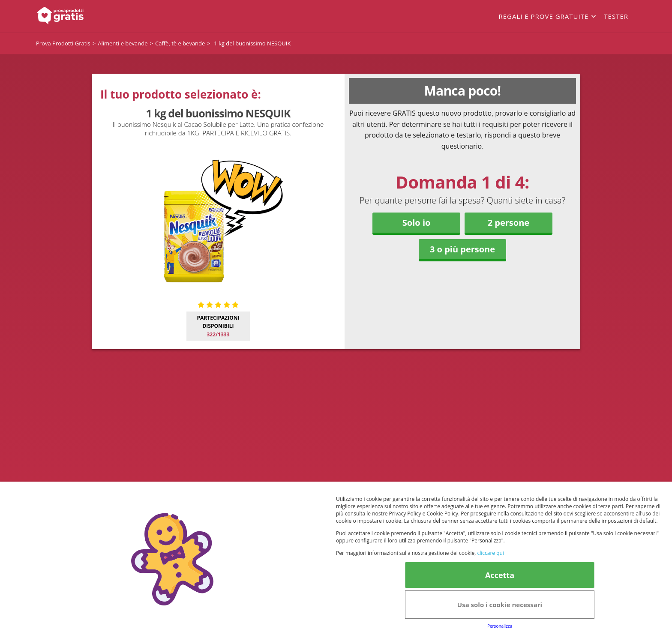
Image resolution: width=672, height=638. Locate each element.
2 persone (508, 223)
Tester (616, 16)
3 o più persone (462, 249)
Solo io (417, 223)
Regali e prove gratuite (543, 16)
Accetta (500, 575)
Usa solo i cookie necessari (500, 605)
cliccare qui (490, 553)
